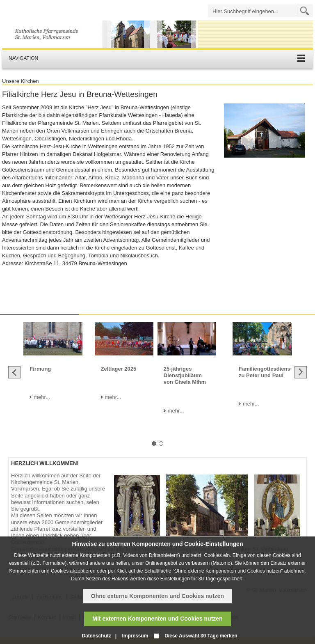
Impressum (135, 636)
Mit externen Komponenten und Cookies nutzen (157, 619)
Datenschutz (96, 636)
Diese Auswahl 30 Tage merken (201, 636)
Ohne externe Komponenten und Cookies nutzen (157, 596)
